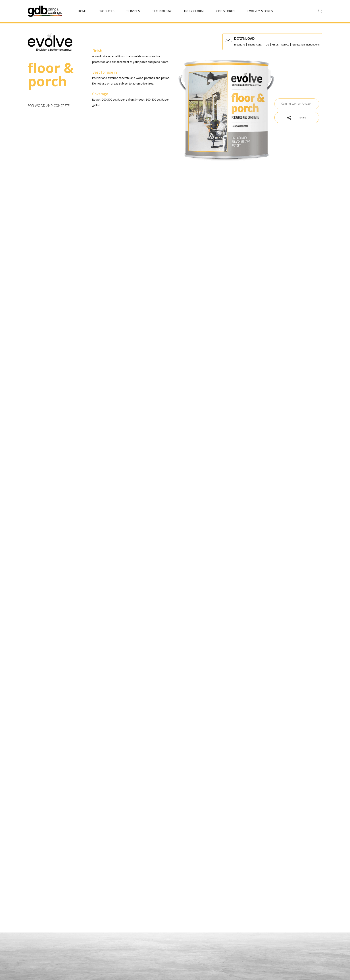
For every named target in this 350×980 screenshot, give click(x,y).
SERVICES (133, 11)
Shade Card (255, 45)
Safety (285, 45)
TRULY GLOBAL (194, 11)
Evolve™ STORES (260, 11)
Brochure (240, 45)
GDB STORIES (226, 11)
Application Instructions (306, 45)
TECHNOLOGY (162, 11)
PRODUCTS (107, 11)
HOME (82, 11)
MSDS (275, 45)
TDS (267, 45)
